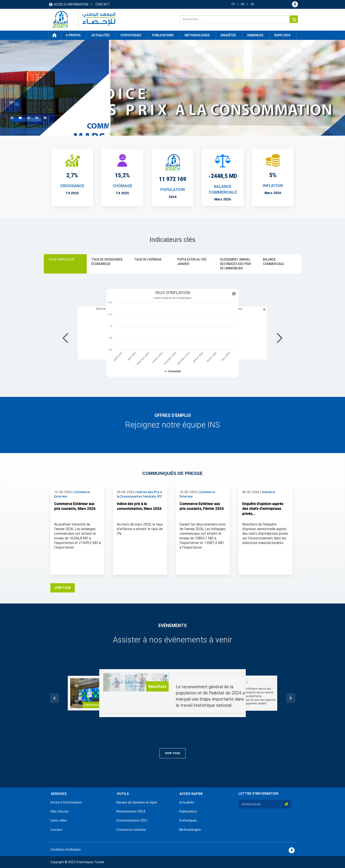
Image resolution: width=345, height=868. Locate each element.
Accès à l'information (71, 4)
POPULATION (173, 190)
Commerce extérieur (131, 830)
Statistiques (188, 820)
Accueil (55, 35)
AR (252, 4)
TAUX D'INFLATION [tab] (61, 259)
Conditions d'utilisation (66, 849)
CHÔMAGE (122, 186)
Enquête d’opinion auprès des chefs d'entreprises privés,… (263, 509)
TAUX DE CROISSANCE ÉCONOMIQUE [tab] (107, 262)
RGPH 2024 (282, 35)
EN (243, 4)
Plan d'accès (60, 811)
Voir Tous (63, 588)
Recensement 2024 (131, 811)
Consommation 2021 (132, 820)
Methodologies (190, 830)
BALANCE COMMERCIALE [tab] (273, 262)
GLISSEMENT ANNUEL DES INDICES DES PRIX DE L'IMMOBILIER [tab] (236, 264)
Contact (103, 4)
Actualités (187, 802)
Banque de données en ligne (137, 802)
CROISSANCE (72, 186)
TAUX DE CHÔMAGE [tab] (148, 259)
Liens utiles (59, 820)
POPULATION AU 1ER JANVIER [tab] (192, 262)
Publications (163, 35)
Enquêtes (228, 35)
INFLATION (273, 186)
